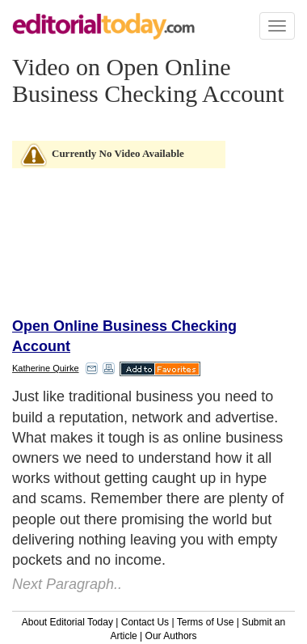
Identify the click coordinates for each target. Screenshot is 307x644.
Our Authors (171, 636)
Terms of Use (206, 622)
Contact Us (145, 622)
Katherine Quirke (46, 368)
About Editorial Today (67, 622)
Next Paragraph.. (67, 584)
